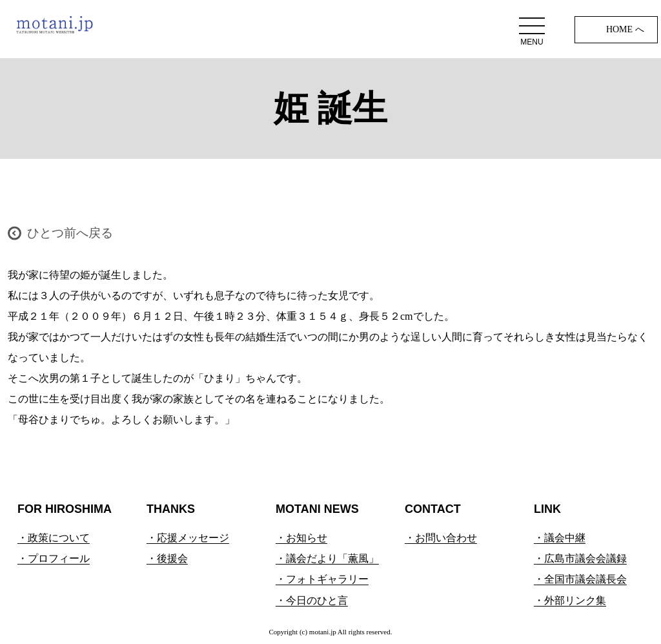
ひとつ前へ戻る (70, 233)
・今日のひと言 (312, 600)
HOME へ (625, 29)
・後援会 (167, 558)
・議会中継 (560, 538)
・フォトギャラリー (322, 579)
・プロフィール (54, 558)
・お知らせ (301, 538)
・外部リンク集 (570, 600)
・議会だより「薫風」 (327, 558)
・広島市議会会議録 (580, 558)
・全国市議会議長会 (580, 579)
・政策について (54, 538)
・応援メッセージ (188, 538)
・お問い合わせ (441, 538)
